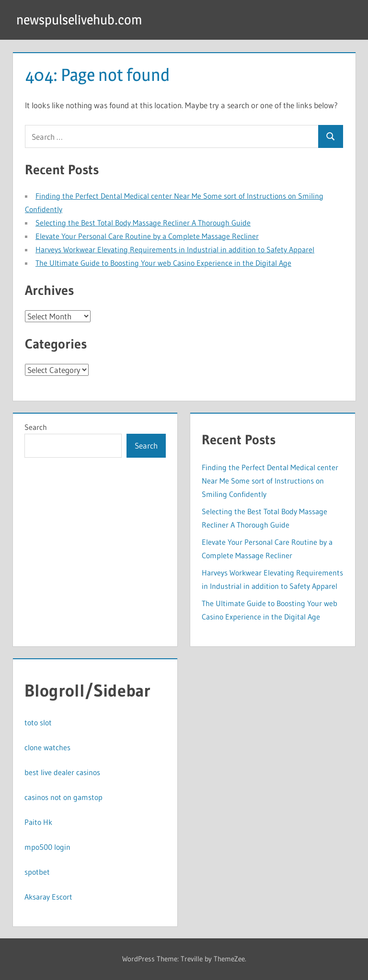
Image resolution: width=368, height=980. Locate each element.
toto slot (38, 722)
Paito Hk (38, 822)
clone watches (47, 747)
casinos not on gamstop (63, 797)
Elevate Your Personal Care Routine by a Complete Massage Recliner (147, 236)
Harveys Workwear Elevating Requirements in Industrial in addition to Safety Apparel (175, 249)
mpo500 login (47, 847)
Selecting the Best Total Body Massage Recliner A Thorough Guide (143, 223)
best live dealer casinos (62, 772)
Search (36, 427)
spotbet (37, 872)
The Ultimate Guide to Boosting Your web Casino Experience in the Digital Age (163, 263)
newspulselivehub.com (79, 20)
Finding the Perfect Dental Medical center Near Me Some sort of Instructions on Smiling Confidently (270, 481)
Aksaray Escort (48, 897)
